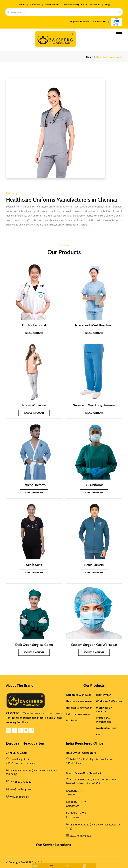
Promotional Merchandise (104, 720)
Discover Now (34, 333)
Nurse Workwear (34, 405)
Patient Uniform (34, 485)
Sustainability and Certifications (82, 4)
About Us (35, 4)
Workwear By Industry (104, 709)
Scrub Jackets (94, 565)
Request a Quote (79, 21)
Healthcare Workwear (79, 701)
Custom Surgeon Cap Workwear (94, 645)
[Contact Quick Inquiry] (84, 866)
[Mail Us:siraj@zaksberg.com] (67, 866)
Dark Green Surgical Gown (34, 645)
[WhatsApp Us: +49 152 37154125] (52, 866)
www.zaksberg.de (19, 797)
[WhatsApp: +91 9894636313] (35, 866)
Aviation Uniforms (107, 728)
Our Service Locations (53, 845)
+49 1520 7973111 (20, 782)
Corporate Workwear (78, 695)
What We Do (52, 4)
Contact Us (100, 21)
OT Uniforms (94, 485)
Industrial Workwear (78, 714)
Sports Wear (103, 695)
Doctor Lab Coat (34, 325)
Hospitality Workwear (79, 708)
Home (22, 4)
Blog (107, 4)
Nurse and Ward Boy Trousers (94, 405)
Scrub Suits (34, 565)
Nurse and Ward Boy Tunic (94, 325)
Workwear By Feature (109, 701)
